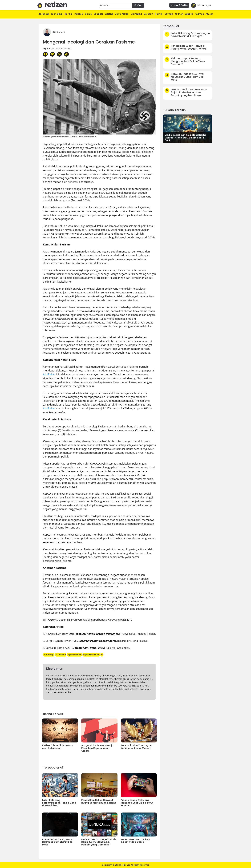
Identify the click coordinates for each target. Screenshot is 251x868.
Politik (159, 14)
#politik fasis (74, 655)
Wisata (189, 14)
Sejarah (148, 14)
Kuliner (179, 14)
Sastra (109, 14)
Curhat (169, 14)
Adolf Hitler (49, 374)
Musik (209, 14)
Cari (138, 5)
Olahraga (136, 14)
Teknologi (57, 14)
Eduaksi (98, 14)
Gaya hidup (121, 14)
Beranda (44, 14)
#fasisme (61, 655)
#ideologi (49, 655)
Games (200, 14)
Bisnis (88, 14)
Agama (79, 14)
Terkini (69, 14)
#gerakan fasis (91, 655)
